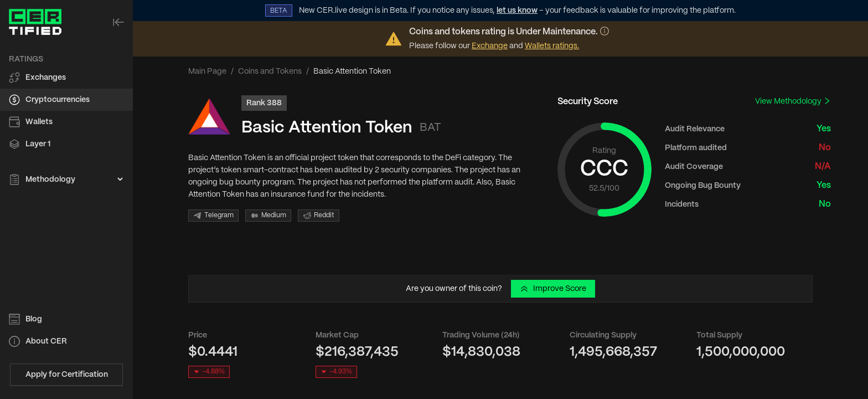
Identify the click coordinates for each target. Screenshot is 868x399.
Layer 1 (38, 144)
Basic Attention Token (327, 128)
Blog (34, 319)
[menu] (66, 120)
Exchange (490, 46)
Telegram (213, 216)
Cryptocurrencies (58, 100)
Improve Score (553, 289)
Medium (268, 216)
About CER (46, 341)
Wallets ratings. (552, 46)
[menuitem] (66, 78)
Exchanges (46, 78)
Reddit (319, 216)
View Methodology (793, 101)
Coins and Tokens (270, 71)
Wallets (39, 122)
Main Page (207, 71)
